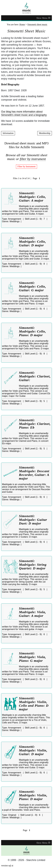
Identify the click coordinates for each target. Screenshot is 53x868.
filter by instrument (33, 159)
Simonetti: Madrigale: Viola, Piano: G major (33, 657)
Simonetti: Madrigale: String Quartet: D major (33, 565)
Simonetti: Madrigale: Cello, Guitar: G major (33, 286)
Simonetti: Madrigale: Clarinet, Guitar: (35, 376)
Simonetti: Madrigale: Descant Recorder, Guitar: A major (34, 473)
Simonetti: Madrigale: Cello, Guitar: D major (33, 242)
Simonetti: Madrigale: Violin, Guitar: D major (33, 750)
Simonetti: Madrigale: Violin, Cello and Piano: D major (34, 704)
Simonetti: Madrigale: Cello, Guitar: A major (33, 197)
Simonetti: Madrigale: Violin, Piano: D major (33, 795)
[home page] (26, 8)
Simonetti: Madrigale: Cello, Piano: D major (33, 331)
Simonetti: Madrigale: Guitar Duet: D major (33, 520)
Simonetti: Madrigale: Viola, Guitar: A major (33, 612)
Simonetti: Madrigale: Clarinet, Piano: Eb (35, 424)
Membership (45, 133)
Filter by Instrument (27, 166)
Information (8, 133)
